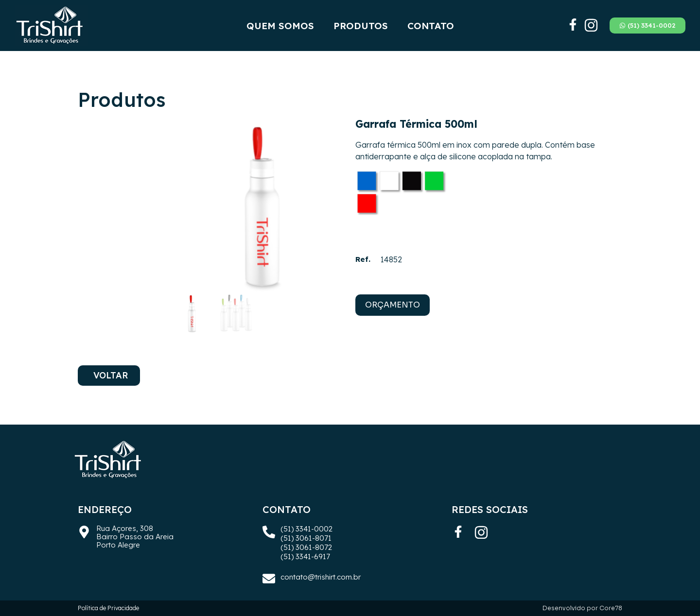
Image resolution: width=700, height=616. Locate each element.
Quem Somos (280, 26)
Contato (431, 26)
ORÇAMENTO (393, 305)
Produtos (361, 26)
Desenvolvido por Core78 (582, 608)
